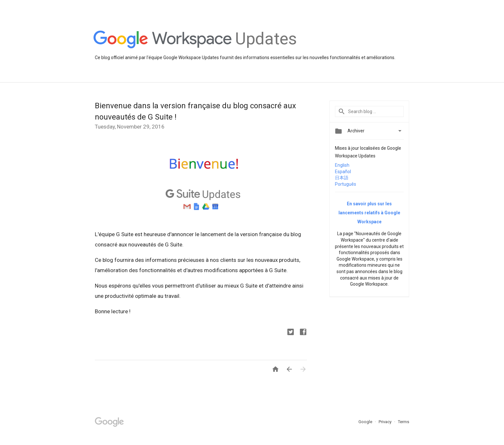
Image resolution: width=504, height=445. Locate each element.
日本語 (342, 178)
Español (343, 172)
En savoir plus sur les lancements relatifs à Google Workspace (369, 213)
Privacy (386, 422)
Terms (404, 422)
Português (346, 184)
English (342, 165)
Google (366, 422)
